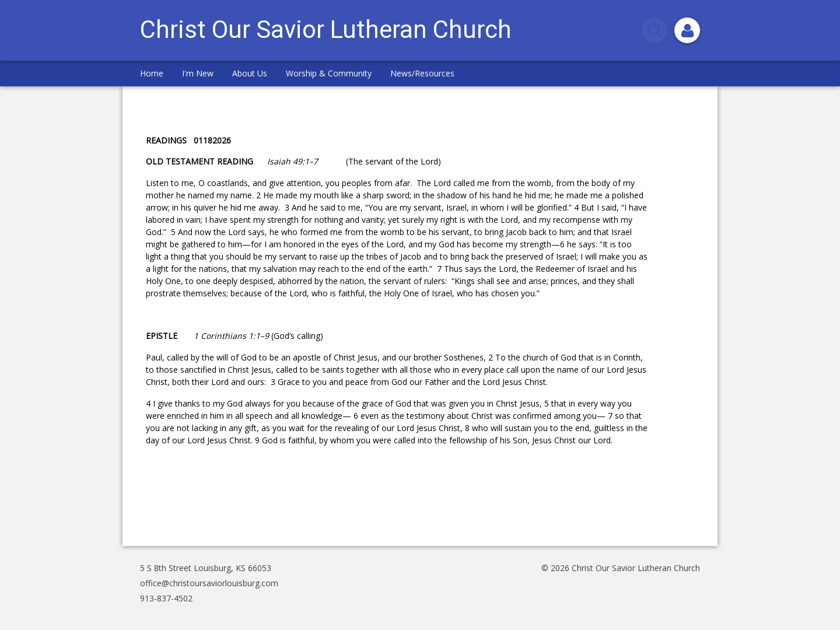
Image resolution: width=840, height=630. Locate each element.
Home (152, 73)
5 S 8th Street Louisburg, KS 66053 (206, 568)
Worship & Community (329, 73)
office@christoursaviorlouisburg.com (209, 583)
